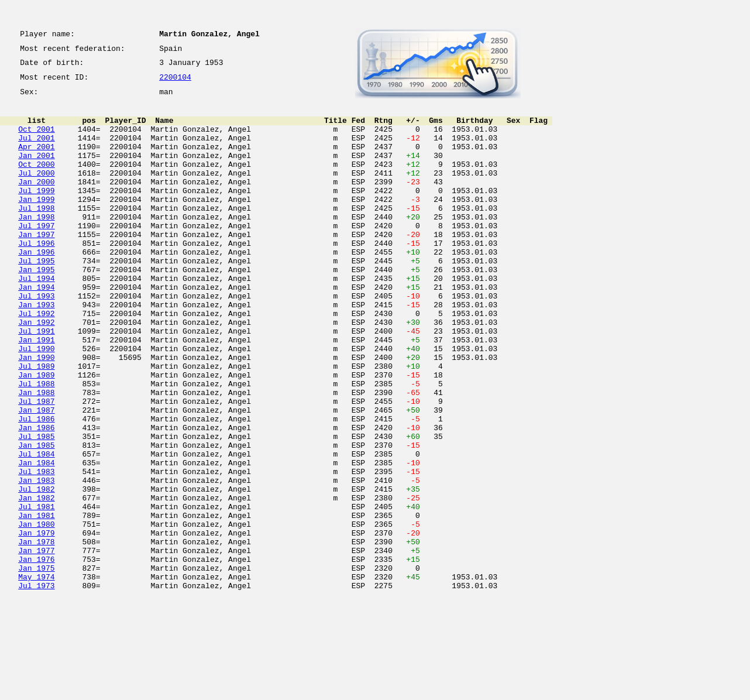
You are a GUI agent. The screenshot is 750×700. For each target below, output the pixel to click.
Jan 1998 (36, 245)
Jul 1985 (36, 508)
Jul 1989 (36, 424)
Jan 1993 (36, 350)
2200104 (175, 83)
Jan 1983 (36, 561)
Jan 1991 (36, 392)
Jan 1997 (36, 266)
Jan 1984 (36, 540)
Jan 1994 (36, 329)
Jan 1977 (36, 645)
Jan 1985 (36, 519)
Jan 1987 (36, 476)
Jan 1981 (36, 603)
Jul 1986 (36, 487)
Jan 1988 (36, 455)
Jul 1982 (36, 571)
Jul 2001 (36, 150)
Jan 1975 (36, 666)
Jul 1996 (36, 276)
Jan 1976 (36, 656)
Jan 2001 (36, 171)
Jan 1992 (36, 371)
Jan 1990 (36, 413)
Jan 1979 (36, 624)
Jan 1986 (36, 497)
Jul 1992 (36, 361)
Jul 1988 (36, 445)
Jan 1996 (36, 287)
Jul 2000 (36, 192)
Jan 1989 (36, 434)
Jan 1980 (36, 613)
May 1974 (36, 677)
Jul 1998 (36, 234)
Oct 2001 (36, 139)
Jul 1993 (36, 339)
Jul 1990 (36, 403)
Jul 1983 (36, 550)
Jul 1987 (36, 466)
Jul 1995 (36, 297)
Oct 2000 (36, 181)
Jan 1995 (36, 308)
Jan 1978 (36, 634)
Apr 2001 (36, 160)
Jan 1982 (36, 582)
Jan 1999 (36, 224)
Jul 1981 (36, 592)
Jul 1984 (36, 529)
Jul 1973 (36, 687)
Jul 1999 (36, 213)
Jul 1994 (36, 318)
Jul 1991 (36, 382)
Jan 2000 (36, 203)
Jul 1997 (36, 255)
